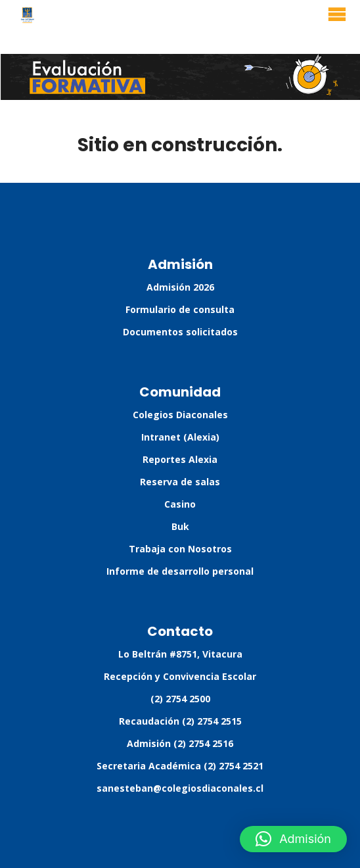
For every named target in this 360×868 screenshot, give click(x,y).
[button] (293, 839)
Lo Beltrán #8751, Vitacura (180, 654)
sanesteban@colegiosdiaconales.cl (180, 788)
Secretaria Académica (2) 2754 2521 (180, 766)
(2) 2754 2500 (180, 699)
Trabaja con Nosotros (180, 549)
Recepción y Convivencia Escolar (180, 676)
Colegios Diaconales (180, 415)
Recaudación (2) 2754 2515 (180, 721)
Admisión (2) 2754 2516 (180, 743)
